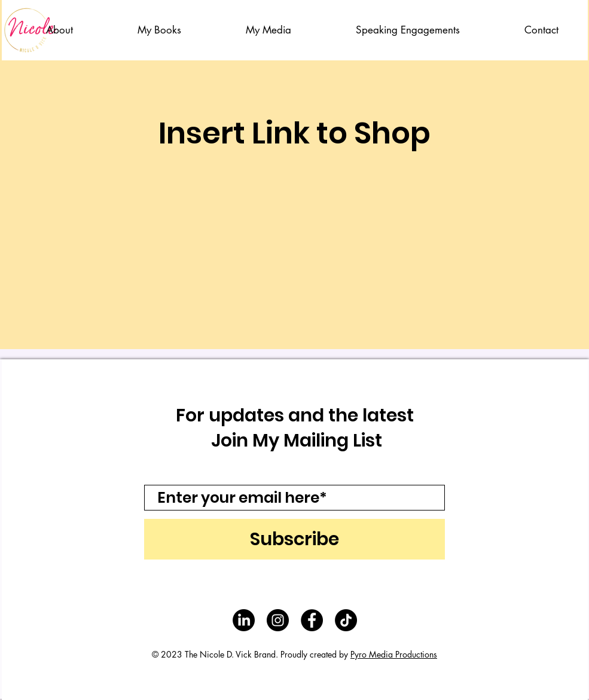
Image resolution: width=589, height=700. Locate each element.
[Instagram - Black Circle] (278, 620)
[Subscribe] (294, 539)
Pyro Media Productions (394, 654)
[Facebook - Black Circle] (312, 620)
